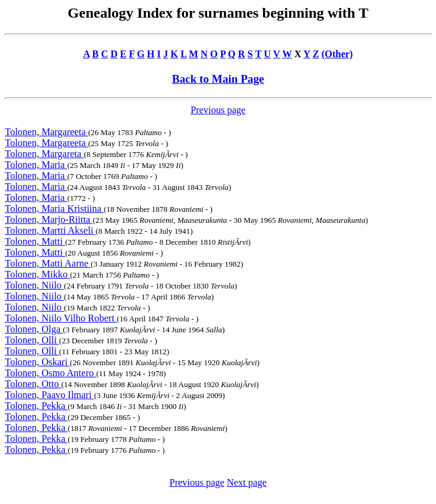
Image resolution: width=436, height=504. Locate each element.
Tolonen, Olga (34, 329)
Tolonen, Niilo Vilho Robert (61, 318)
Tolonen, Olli (32, 340)
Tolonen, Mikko (37, 274)
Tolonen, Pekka (36, 406)
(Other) (337, 54)
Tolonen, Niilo (34, 285)
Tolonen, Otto (33, 384)
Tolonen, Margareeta (47, 132)
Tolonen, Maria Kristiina (54, 208)
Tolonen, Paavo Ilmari (49, 395)
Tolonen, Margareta (44, 154)
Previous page (218, 110)
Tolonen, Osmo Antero (51, 373)
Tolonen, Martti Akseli (50, 230)
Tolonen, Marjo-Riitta (49, 219)
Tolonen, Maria (36, 165)
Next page (246, 482)
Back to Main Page (218, 79)
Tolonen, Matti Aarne (48, 263)
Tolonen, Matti (35, 241)
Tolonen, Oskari (37, 362)
